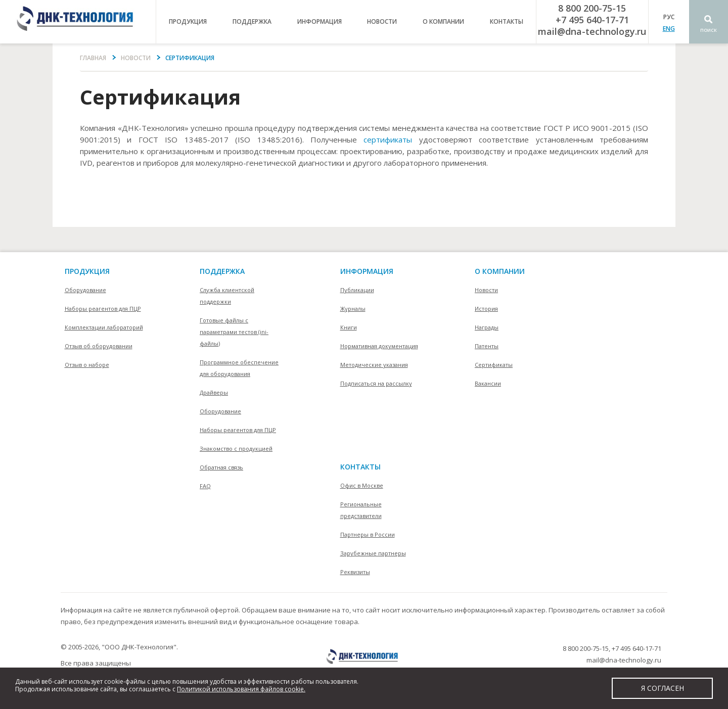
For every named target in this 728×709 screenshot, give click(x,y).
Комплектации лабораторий (104, 327)
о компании (443, 21)
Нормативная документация (379, 346)
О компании (500, 271)
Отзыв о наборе (87, 365)
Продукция (87, 271)
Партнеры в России (368, 534)
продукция (188, 21)
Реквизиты (355, 572)
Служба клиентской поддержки (227, 296)
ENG (669, 29)
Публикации (357, 290)
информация (320, 21)
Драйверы (214, 392)
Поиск (709, 30)
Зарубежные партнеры (373, 553)
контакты (507, 21)
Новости (382, 21)
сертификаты (388, 139)
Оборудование (85, 290)
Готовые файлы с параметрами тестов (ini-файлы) (234, 332)
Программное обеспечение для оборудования (239, 368)
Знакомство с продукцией (236, 448)
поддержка (252, 21)
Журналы (353, 309)
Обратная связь (221, 467)
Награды (487, 327)
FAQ (205, 486)
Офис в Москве (362, 485)
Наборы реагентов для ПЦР (103, 309)
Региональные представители (361, 510)
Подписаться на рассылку (376, 383)
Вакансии (488, 383)
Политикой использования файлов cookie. (241, 689)
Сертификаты (494, 365)
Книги (349, 327)
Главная (93, 58)
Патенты (487, 346)
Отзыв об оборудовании (99, 346)
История (486, 309)
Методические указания (374, 365)
